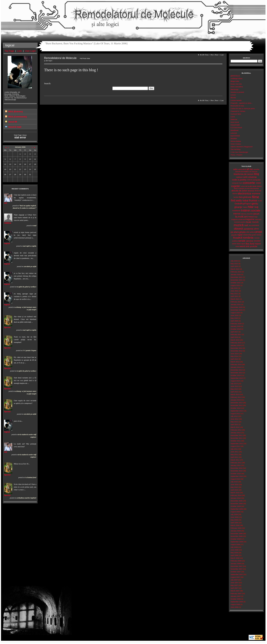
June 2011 (234, 452)
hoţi (256, 207)
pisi (248, 232)
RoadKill (238, 238)
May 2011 (234, 454)
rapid (240, 235)
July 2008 (234, 547)
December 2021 (237, 277)
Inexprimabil (235, 125)
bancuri (255, 172)
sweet (234, 244)
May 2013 (234, 389)
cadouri (239, 177)
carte (245, 177)
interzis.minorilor (247, 214)
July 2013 (234, 384)
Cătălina (8, 223)
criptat (258, 183)
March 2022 (235, 269)
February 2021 (236, 302)
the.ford (250, 244)
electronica (244, 193)
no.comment (254, 225)
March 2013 (235, 394)
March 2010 (235, 493)
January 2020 (236, 326)
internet (237, 214)
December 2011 (237, 435)
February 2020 (236, 324)
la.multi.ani (241, 217)
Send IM (13, 122)
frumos (253, 200)
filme (256, 197)
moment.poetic (240, 222)
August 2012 (235, 414)
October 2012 (236, 408)
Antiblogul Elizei (236, 78)
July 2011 (234, 449)
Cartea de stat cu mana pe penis (243, 108)
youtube (253, 246)
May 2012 (234, 422)
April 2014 (234, 359)
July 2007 (234, 580)
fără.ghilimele (245, 197)
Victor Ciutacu (236, 144)
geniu (255, 204)
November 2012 (237, 405)
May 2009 (234, 520)
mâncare (258, 219)
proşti (259, 232)
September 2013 (237, 378)
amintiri (238, 172)
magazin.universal (238, 219)
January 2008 (236, 563)
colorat (250, 180)
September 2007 (237, 574)
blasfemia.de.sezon (243, 174)
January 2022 (236, 274)
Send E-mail (15, 127)
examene (256, 194)
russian (257, 238)
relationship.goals (249, 235)
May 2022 (234, 264)
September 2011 (237, 444)
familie (236, 197)
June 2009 (234, 517)
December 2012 (237, 403)
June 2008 (234, 550)
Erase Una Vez (236, 84)
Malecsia (234, 119)
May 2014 (234, 356)
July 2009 (234, 514)
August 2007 (235, 577)
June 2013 (234, 386)
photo (242, 232)
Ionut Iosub (235, 122)
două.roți (258, 191)
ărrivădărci (245, 172)
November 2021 (237, 280)
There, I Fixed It (236, 155)
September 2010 (237, 476)
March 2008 (235, 558)
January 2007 (236, 596)
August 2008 (235, 544)
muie (248, 222)
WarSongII (234, 89)
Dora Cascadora (237, 87)
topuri (258, 244)
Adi (6, 203)
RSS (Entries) (16, 112)
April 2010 (234, 490)
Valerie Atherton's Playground (241, 147)
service (250, 241)
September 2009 (237, 509)
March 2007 (235, 591)
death (254, 186)
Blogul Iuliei (235, 81)
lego (256, 217)
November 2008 (237, 536)
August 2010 (235, 479)
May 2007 (234, 585)
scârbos (235, 241)
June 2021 (234, 291)
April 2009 (234, 523)
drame (235, 194)
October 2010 (236, 473)
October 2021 (236, 283)
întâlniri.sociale (251, 210)
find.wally (236, 200)
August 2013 (235, 381)
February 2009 (236, 528)
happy (245, 207)
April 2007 (234, 588)
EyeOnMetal (235, 136)
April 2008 (234, 555)
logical (7, 243)
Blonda (233, 98)
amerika (256, 169)
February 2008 (236, 561)
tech (243, 244)
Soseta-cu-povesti (237, 92)
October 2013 (236, 375)
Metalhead (234, 130)
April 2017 (234, 332)
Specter (7, 327)
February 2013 (236, 397)
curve (243, 186)
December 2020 (237, 307)
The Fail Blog (235, 149)
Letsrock (234, 133)
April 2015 (234, 337)
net (246, 225)
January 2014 (236, 367)
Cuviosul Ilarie (236, 114)
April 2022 (234, 266)
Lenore (233, 95)
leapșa (251, 217)
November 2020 (237, 310)
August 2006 (235, 604)
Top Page (9, 51)
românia (248, 238)
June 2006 (234, 607)
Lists (19, 51)
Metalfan (234, 138)
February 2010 (236, 495)
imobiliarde (236, 211)
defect (259, 186)
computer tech (237, 183)
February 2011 (236, 463)
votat (237, 246)
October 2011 (236, 441)
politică (252, 232)
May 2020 (234, 318)
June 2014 (234, 354)
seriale (242, 241)
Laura (233, 117)
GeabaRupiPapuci (243, 204)
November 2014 (237, 351)
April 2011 (234, 457)
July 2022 (234, 261)
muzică (239, 225)
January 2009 (236, 531)
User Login (30, 51)
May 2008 (234, 553)
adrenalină (242, 169)
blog (256, 174)
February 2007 (236, 593)
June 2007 (234, 583)
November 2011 (237, 438)
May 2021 (234, 294)
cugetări (235, 186)
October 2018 (236, 329)
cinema (252, 177)
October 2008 (236, 539)
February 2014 (236, 364)
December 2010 (237, 468)
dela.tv (236, 188)
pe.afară (235, 232)
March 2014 (235, 362)
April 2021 (234, 296)
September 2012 (237, 411)
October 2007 (236, 572)
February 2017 (236, 334)
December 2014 (237, 348)
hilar (251, 207)
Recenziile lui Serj (237, 106)
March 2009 (235, 525)
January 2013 (236, 400)
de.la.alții (249, 186)
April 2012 (234, 424)
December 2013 (237, 370)
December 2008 (237, 533)
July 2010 (234, 482)
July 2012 (234, 416)
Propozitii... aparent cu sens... (242, 103)
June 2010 (234, 484)
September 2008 (237, 542)
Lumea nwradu (236, 100)
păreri (256, 229)
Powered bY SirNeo (238, 111)
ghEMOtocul (235, 76)
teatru (239, 244)
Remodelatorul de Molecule (133, 16)
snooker (257, 241)
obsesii (238, 229)
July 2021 (234, 288)
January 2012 (236, 433)
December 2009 (237, 501)
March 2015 (235, 340)
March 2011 (235, 460)
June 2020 (234, 315)
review (259, 235)
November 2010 (237, 471)
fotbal (246, 201)
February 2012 (236, 430)
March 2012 (235, 427)
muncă (255, 222)
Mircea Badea (236, 141)
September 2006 (237, 602)
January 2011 (236, 465)
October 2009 (236, 506)
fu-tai (260, 201)
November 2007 (237, 569)
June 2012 (234, 419)
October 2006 (236, 599)
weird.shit (244, 246)
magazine (250, 219)
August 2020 (235, 313)
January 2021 (236, 304)
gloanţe (238, 207)
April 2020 (234, 321)
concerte (249, 183)
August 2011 (235, 446)
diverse (251, 191)
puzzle (234, 235)
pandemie (248, 229)
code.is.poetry (239, 180)
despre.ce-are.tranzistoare (249, 188)
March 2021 (235, 299)
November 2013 (237, 373)
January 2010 (236, 498)
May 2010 (234, 487)
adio (235, 169)
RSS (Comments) (18, 117)
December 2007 (237, 566)
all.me (250, 169)
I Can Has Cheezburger (239, 152)
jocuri (256, 214)
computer (257, 180)
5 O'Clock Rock (236, 128)
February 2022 (236, 272)
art (250, 172)
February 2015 (236, 343)
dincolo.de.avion (239, 191)
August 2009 (235, 512)
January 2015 (236, 345)
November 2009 (237, 503)
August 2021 (235, 285)
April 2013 (234, 392)
